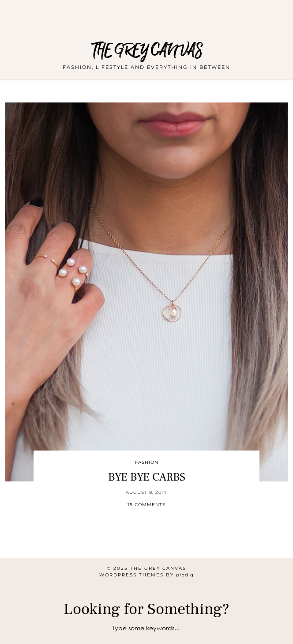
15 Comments (146, 505)
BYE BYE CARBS (147, 477)
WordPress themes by (146, 575)
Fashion (147, 462)
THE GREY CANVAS (147, 51)
